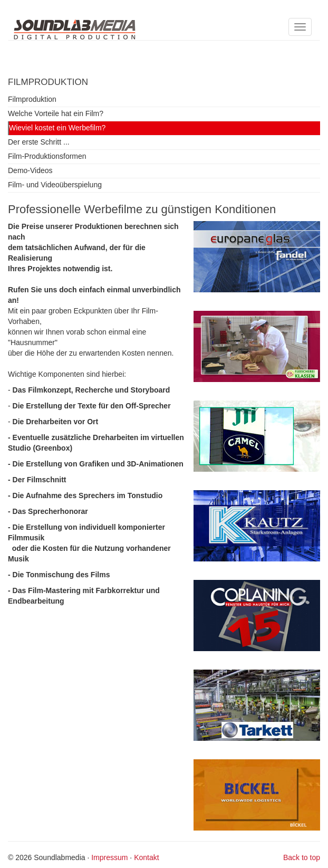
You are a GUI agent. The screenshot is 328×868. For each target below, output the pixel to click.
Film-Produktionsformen (47, 156)
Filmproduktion (32, 99)
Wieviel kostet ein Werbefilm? (57, 128)
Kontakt (146, 857)
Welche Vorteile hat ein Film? (56, 113)
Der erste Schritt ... (39, 142)
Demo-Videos (30, 170)
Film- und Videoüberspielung (55, 185)
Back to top (302, 857)
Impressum (109, 857)
